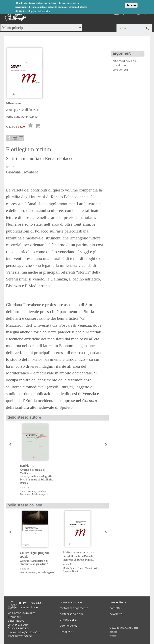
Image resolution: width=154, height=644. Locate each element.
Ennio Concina (28, 491)
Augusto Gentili (71, 571)
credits (113, 636)
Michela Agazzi (40, 494)
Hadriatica (38, 474)
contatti (115, 608)
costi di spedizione (72, 614)
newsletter (116, 614)
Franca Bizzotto (28, 572)
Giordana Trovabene (22, 172)
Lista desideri (31, 126)
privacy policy (69, 620)
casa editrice (118, 602)
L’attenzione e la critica (81, 556)
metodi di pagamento (74, 608)
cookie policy (68, 626)
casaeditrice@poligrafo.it (24, 632)
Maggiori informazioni (40, 11)
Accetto (131, 5)
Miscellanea (14, 103)
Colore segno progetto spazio (38, 558)
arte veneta (120, 70)
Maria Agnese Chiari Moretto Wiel (81, 568)
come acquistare (71, 602)
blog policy (67, 631)
